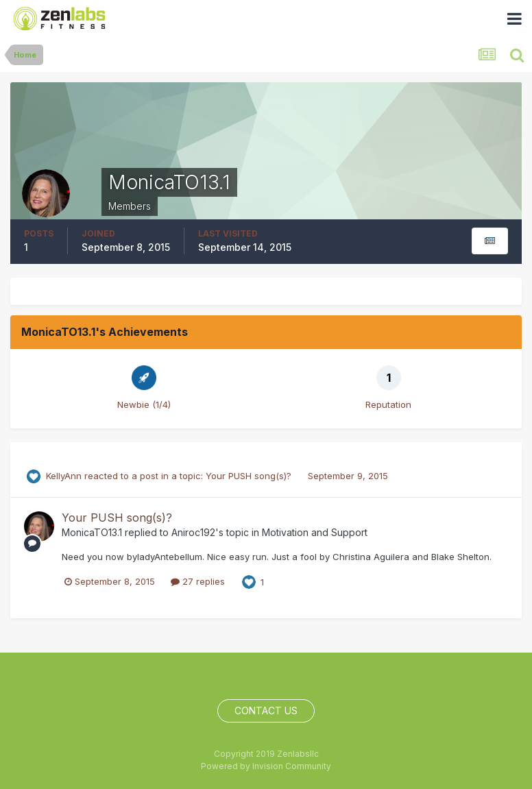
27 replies (198, 581)
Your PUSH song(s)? (250, 476)
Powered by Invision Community (266, 766)
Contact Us (266, 711)
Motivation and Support (315, 532)
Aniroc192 (193, 532)
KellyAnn (64, 476)
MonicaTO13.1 (92, 532)
